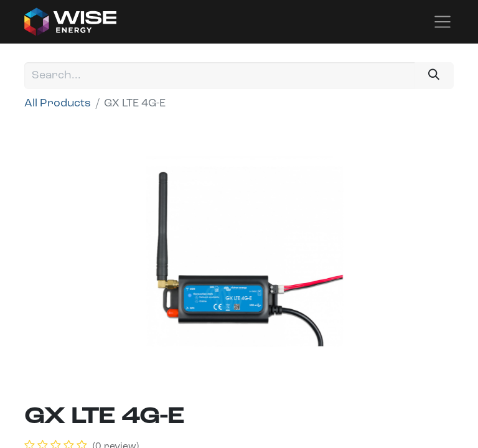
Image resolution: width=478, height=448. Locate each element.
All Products (58, 104)
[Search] (434, 76)
